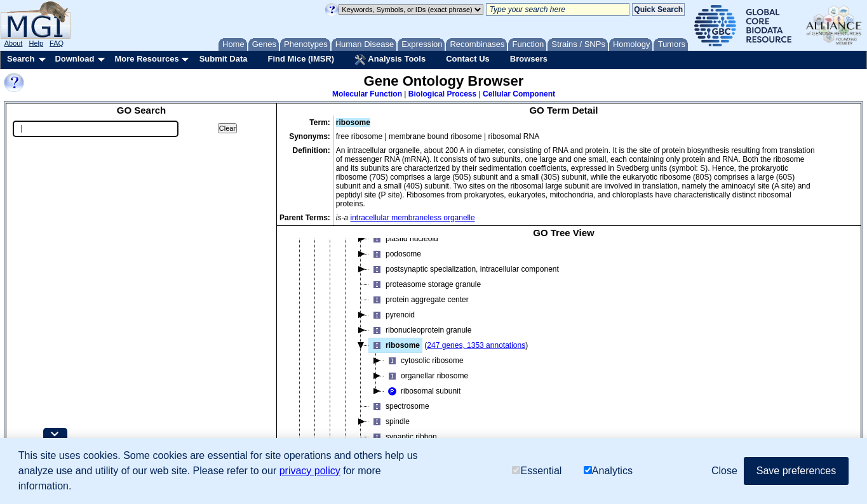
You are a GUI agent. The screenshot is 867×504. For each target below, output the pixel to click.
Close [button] (724, 471)
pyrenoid (392, 315)
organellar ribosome (426, 376)
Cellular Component (519, 94)
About (14, 43)
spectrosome (399, 406)
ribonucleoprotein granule (420, 330)
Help (36, 43)
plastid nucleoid (404, 239)
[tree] (564, 353)
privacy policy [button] (310, 471)
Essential (537, 471)
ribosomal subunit (422, 391)
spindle (389, 421)
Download (74, 59)
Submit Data (224, 59)
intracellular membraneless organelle (413, 218)
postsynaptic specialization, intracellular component (464, 269)
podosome (395, 254)
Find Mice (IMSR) (301, 59)
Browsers (529, 59)
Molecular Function (367, 94)
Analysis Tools (390, 60)
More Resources (146, 59)
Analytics (608, 471)
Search (21, 59)
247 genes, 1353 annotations (476, 345)
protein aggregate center (419, 300)
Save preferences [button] (796, 471)
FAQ (57, 43)
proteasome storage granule (425, 284)
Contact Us (468, 59)
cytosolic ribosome (424, 361)
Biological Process (442, 94)
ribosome (394, 345)
